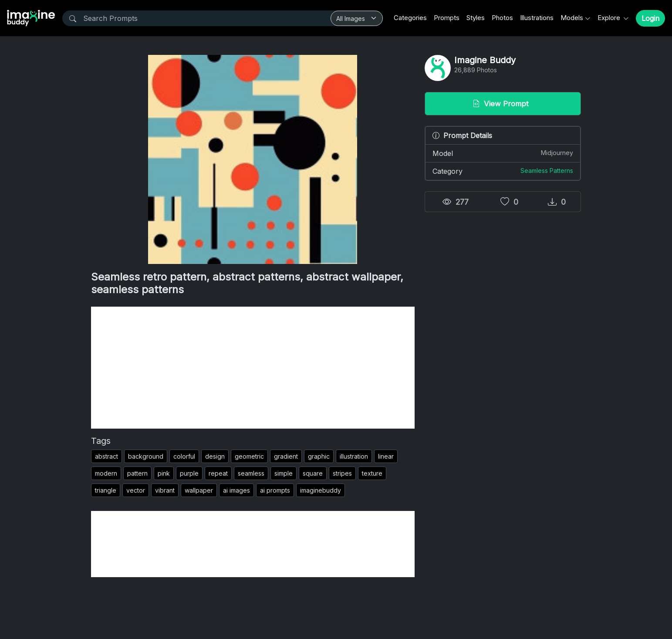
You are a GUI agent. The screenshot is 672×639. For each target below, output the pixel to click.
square (313, 473)
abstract (106, 456)
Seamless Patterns (547, 171)
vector (136, 490)
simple (284, 473)
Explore (610, 18)
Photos (502, 18)
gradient (286, 456)
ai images (236, 490)
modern (106, 473)
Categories (410, 18)
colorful (184, 456)
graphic (319, 456)
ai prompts (275, 490)
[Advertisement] (253, 368)
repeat (218, 473)
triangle (106, 490)
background (146, 456)
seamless (251, 473)
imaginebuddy (321, 490)
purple (189, 473)
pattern (137, 473)
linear (386, 456)
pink (164, 473)
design (215, 456)
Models (572, 18)
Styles (476, 18)
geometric (249, 456)
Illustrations (537, 18)
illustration (354, 456)
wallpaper (199, 490)
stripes (342, 473)
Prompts (447, 18)
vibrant (165, 490)
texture (372, 473)
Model (503, 153)
